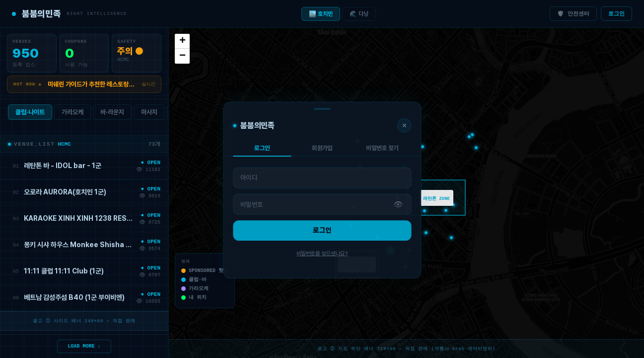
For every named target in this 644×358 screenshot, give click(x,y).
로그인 (616, 14)
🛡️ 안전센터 (573, 14)
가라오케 (72, 114)
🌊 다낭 (359, 14)
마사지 (149, 114)
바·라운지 (112, 114)
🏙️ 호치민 (321, 14)
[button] (390, 251)
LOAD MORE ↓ (84, 346)
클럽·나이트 (30, 114)
